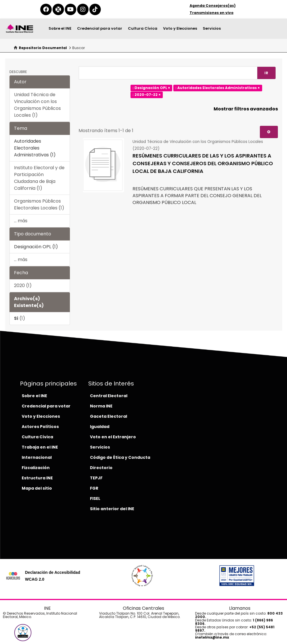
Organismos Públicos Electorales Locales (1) (39, 204)
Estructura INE (37, 478)
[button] (23, 633)
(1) (20, 318)
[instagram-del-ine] (83, 9)
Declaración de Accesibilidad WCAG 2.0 (52, 576)
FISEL (95, 498)
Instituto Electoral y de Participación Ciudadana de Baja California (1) (39, 178)
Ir (266, 73)
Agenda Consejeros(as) (213, 6)
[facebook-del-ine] (46, 9)
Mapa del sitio (37, 488)
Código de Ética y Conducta (120, 457)
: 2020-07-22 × (147, 95)
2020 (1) (23, 285)
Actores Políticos (40, 427)
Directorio (101, 468)
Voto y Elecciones (180, 28)
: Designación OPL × (151, 88)
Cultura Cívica (143, 28)
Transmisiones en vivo (212, 13)
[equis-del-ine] (58, 9)
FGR (94, 488)
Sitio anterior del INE (112, 509)
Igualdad (100, 427)
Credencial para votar (100, 28)
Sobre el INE (60, 28)
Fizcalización (36, 468)
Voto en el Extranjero (113, 437)
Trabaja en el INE (40, 447)
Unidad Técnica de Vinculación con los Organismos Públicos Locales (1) (37, 105)
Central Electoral (109, 396)
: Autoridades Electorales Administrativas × (218, 88)
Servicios (212, 28)
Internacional (37, 457)
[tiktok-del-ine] (95, 9)
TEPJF (96, 478)
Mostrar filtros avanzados (246, 109)
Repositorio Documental (43, 48)
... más (21, 221)
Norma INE (101, 406)
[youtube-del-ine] (71, 9)
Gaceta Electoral (109, 416)
